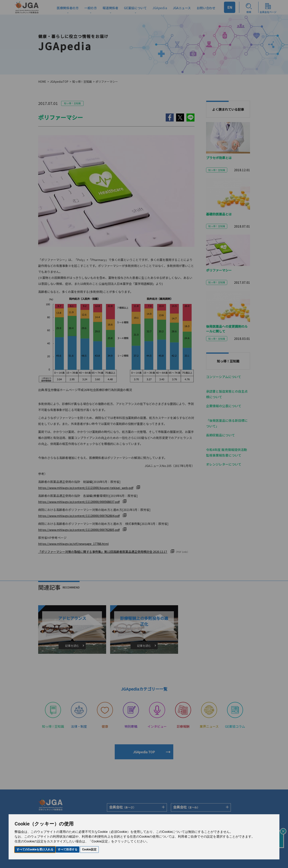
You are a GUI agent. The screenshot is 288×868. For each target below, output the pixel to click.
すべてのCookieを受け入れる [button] (35, 849)
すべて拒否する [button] (68, 849)
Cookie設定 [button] (89, 849)
